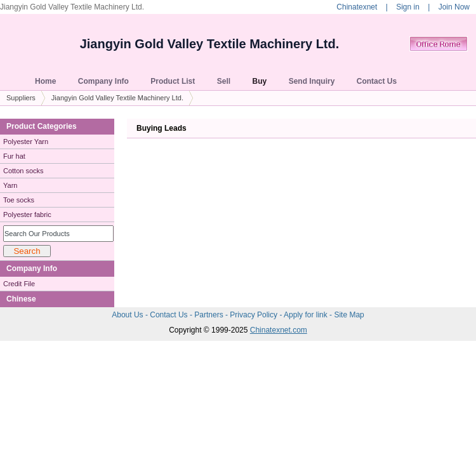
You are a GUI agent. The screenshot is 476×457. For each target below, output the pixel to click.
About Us (129, 315)
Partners (210, 315)
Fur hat (14, 156)
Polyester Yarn (26, 142)
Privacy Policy (255, 315)
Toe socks (19, 200)
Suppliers (21, 98)
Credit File (19, 284)
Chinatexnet (357, 7)
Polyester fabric (27, 215)
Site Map (349, 315)
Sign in (408, 7)
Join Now (454, 7)
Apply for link (307, 315)
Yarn (10, 185)
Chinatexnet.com (279, 330)
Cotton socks (23, 171)
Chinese (21, 299)
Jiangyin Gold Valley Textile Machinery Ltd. (210, 44)
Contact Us (170, 315)
